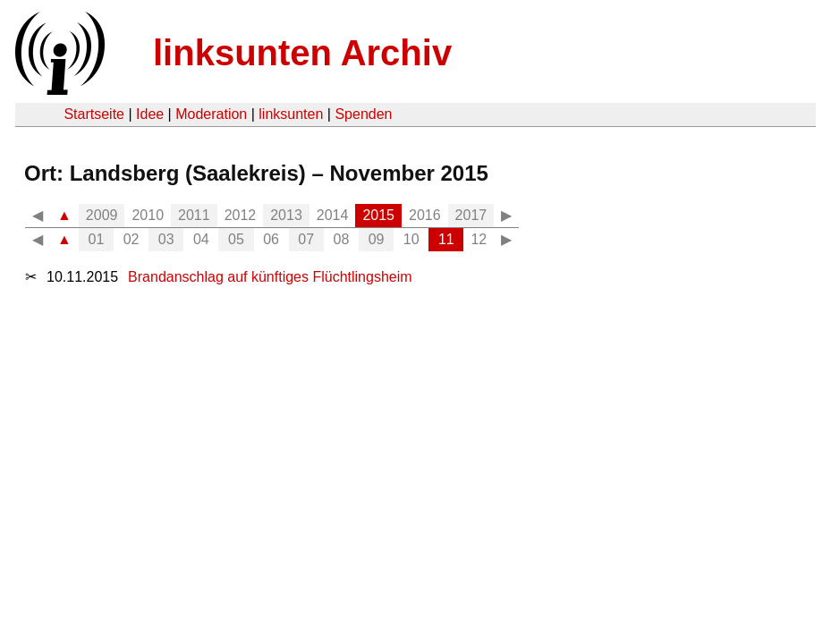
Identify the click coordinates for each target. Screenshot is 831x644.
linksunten (291, 114)
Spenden (363, 114)
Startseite (94, 114)
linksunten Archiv (302, 53)
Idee (150, 114)
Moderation (211, 114)
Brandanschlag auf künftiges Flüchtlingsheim (270, 277)
